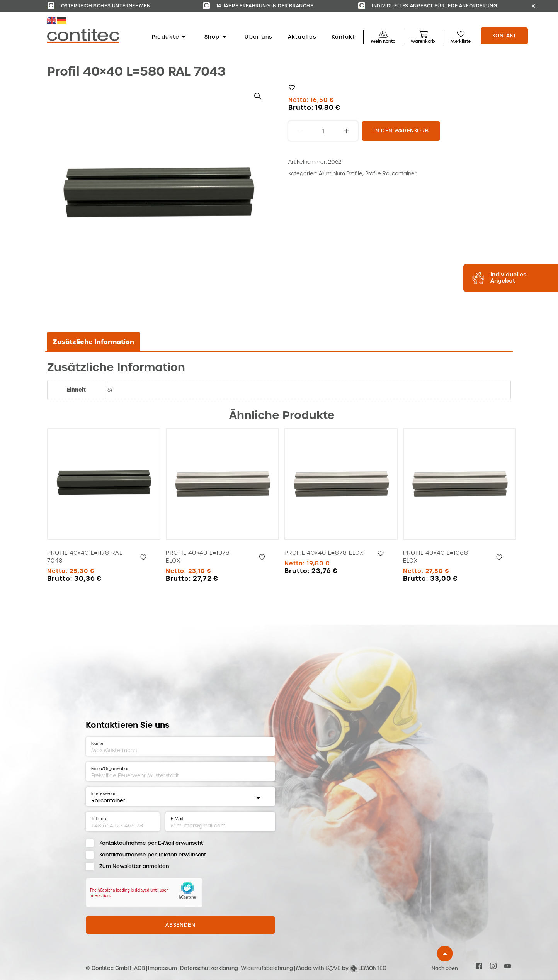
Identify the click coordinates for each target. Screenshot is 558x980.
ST (110, 390)
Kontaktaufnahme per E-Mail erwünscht (151, 843)
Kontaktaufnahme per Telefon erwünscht (153, 855)
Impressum (162, 968)
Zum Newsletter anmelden (134, 866)
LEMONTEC (372, 968)
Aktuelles (302, 37)
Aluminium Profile (341, 174)
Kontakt (343, 37)
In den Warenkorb (401, 131)
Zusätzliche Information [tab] (94, 342)
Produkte (169, 37)
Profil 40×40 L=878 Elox (324, 553)
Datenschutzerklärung (209, 968)
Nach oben (445, 968)
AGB (139, 968)
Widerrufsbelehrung (267, 968)
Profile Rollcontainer (391, 174)
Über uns (258, 37)
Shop (216, 37)
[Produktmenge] (323, 131)
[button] (258, 96)
